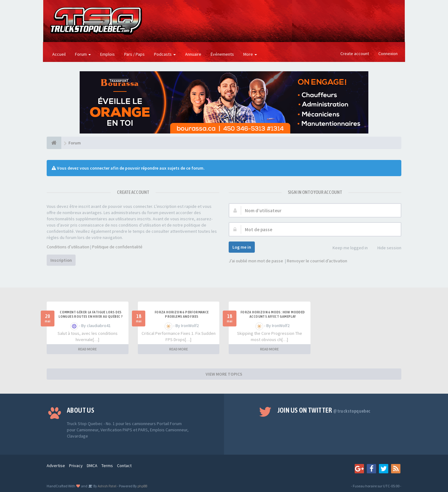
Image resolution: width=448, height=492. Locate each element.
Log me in (242, 247)
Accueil (59, 54)
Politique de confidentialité (117, 247)
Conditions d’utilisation (68, 247)
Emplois (107, 54)
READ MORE (87, 349)
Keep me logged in (347, 248)
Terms (107, 466)
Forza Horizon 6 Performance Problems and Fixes (182, 314)
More (250, 54)
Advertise (56, 466)
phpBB (142, 486)
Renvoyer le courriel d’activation (317, 261)
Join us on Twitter (324, 410)
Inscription (61, 260)
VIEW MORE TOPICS (224, 374)
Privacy (76, 466)
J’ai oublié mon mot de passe (256, 261)
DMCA (92, 466)
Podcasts (165, 54)
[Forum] (54, 143)
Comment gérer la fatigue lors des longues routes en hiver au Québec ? (91, 314)
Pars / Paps (134, 54)
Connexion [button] (388, 54)
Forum (83, 54)
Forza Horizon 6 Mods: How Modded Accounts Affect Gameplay (273, 314)
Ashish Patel (107, 486)
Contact (124, 466)
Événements (222, 54)
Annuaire (193, 54)
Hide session (386, 248)
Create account (355, 54)
